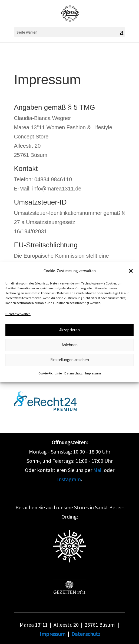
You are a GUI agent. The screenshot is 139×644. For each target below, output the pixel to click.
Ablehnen (70, 345)
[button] (131, 271)
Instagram (69, 479)
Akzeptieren (69, 330)
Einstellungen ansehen (70, 360)
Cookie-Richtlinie (50, 373)
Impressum (93, 373)
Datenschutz (73, 373)
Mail (98, 470)
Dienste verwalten (18, 314)
